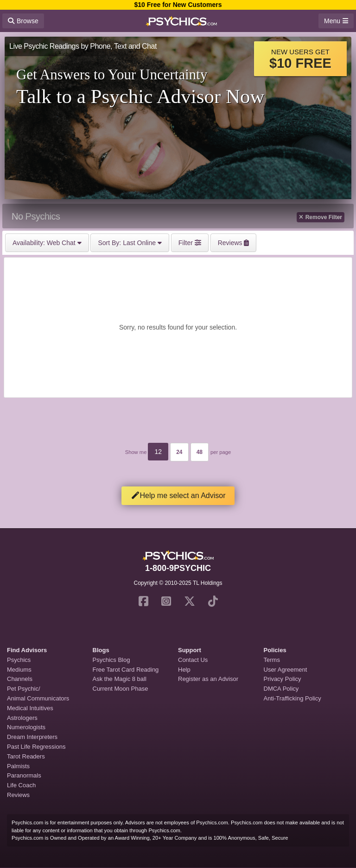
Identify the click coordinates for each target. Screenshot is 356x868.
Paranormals (24, 775)
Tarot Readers (26, 756)
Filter (190, 243)
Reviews (18, 795)
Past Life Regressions (36, 747)
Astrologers (22, 718)
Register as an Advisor (208, 679)
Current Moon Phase (121, 689)
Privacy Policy (283, 679)
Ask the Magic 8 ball (120, 679)
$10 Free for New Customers (178, 5)
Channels (20, 679)
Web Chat (47, 243)
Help (184, 670)
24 (179, 452)
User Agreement (286, 670)
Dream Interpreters (32, 737)
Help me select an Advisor (178, 496)
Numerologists (26, 727)
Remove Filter (321, 217)
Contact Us (193, 660)
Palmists (18, 766)
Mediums (19, 670)
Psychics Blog (111, 660)
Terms (272, 660)
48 (200, 452)
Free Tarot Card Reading (126, 670)
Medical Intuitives (30, 708)
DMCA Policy (281, 689)
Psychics (19, 660)
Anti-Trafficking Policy (292, 698)
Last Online (130, 243)
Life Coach (21, 785)
